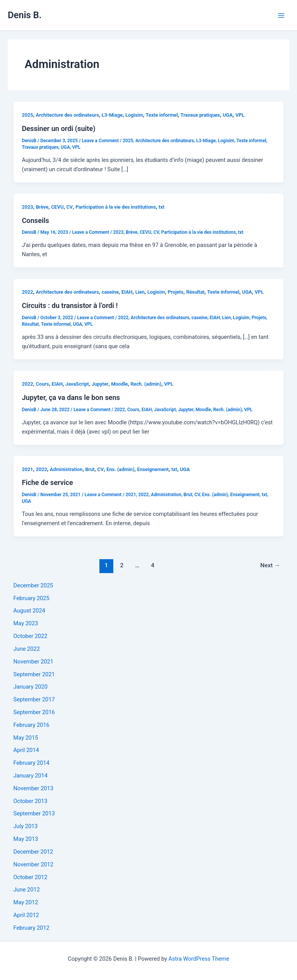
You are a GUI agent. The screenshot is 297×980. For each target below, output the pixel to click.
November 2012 (33, 864)
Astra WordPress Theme (199, 959)
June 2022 (27, 649)
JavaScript (77, 384)
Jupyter (100, 384)
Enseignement (153, 469)
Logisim (134, 115)
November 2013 (33, 788)
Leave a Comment (100, 141)
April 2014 (26, 750)
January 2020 (31, 687)
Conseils (35, 220)
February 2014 (32, 763)
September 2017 (34, 699)
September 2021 (34, 674)
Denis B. (25, 15)
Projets (176, 292)
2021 (27, 469)
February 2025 (32, 598)
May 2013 (26, 839)
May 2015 (26, 738)
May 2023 (26, 623)
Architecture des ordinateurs (67, 115)
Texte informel (162, 115)
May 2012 (26, 902)
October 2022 (31, 636)
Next (270, 565)
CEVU (57, 207)
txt (161, 207)
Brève (42, 207)
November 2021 (33, 662)
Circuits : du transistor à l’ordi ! (70, 305)
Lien (140, 292)
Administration (66, 469)
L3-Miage (112, 115)
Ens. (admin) (120, 469)
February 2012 (32, 928)
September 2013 (34, 813)
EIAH (127, 292)
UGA (228, 115)
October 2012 (31, 877)
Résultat (195, 292)
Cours (43, 384)
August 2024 (29, 611)
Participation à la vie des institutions (116, 207)
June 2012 (27, 890)
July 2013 (26, 826)
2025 (27, 115)
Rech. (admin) (146, 384)
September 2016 (34, 712)
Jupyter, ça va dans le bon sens (71, 397)
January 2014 (31, 776)
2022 (27, 292)
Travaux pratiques (200, 115)
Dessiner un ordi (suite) (58, 128)
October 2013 (31, 801)
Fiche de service (47, 482)
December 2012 (33, 852)
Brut (90, 469)
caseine (110, 292)
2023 (27, 207)
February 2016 (32, 725)
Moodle (119, 384)
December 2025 (33, 585)
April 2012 (26, 915)
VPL (240, 115)
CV (69, 207)
